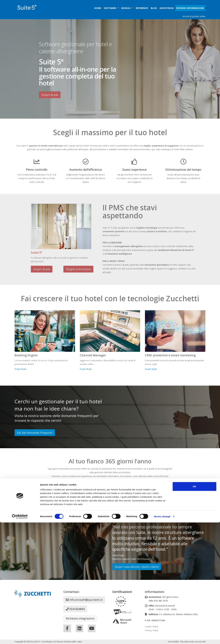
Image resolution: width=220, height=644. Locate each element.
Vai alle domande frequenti (35, 433)
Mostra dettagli (162, 638)
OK (195, 608)
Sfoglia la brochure (78, 269)
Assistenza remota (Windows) (143, 501)
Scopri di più (50, 95)
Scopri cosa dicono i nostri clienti (137, 567)
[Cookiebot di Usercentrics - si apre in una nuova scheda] (20, 638)
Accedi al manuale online (77, 501)
